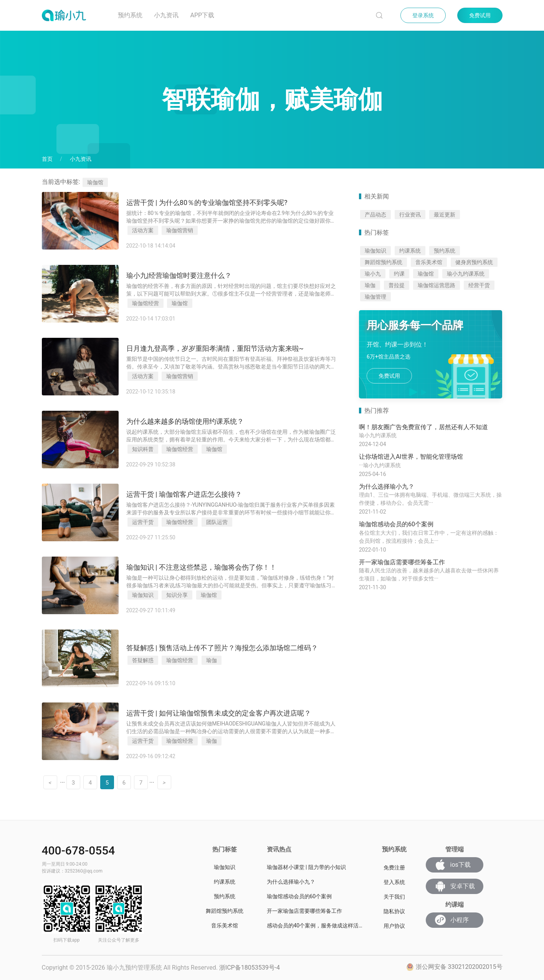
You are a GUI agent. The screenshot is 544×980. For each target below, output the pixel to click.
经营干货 (479, 285)
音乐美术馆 (429, 262)
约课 (399, 274)
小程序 (452, 920)
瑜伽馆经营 (146, 303)
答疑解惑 (143, 660)
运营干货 (143, 522)
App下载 (202, 15)
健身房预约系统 (474, 262)
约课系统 (410, 251)
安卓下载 (455, 886)
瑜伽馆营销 (180, 230)
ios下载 (453, 865)
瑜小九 (373, 274)
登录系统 (423, 15)
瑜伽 (212, 660)
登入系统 (394, 882)
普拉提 (397, 285)
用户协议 (394, 926)
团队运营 (217, 522)
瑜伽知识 (143, 595)
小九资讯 (166, 15)
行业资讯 (410, 215)
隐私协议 (394, 911)
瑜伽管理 (375, 297)
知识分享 (177, 595)
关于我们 (394, 897)
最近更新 (445, 215)
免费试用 (480, 15)
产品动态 (375, 215)
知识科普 (143, 449)
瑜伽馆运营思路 (437, 285)
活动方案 (143, 230)
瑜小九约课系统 (466, 274)
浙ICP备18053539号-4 (250, 968)
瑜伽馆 (180, 303)
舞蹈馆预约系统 (384, 262)
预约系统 (130, 15)
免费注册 (394, 868)
